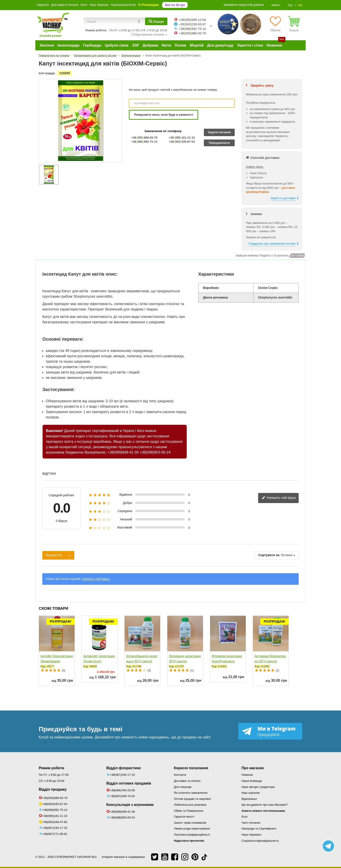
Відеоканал (249, 799)
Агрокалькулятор (123, 5)
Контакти (180, 775)
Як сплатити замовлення (191, 793)
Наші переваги (251, 835)
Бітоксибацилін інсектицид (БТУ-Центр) (142, 659)
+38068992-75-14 (192, 29)
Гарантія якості (184, 817)
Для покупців (183, 787)
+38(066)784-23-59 (122, 790)
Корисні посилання (191, 768)
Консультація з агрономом (130, 805)
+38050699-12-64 (192, 20)
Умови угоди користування (192, 829)
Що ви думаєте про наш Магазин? (265, 805)
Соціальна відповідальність (260, 841)
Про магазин (253, 768)
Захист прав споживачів (190, 823)
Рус (290, 5)
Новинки (247, 775)
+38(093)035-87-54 (55, 804)
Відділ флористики (124, 768)
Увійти (275, 5)
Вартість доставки (283, 198)
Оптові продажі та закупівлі (192, 799)
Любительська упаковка (190, 805)
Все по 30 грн (175, 5)
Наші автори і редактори (258, 787)
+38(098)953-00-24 (155, 452)
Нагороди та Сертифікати (259, 829)
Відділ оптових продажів (129, 783)
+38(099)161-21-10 (55, 816)
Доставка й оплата (65, 5)
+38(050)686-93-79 (55, 798)
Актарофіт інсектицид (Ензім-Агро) (99, 659)
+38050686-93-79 (192, 33)
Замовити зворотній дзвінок (244, 5)
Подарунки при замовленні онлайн (272, 244)
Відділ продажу (53, 789)
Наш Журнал (99, 5)
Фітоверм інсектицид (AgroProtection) (227, 659)
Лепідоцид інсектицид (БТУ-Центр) (185, 659)
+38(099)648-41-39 (123, 452)
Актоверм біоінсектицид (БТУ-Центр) (270, 659)
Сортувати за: (269, 555)
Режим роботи (51, 768)
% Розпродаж (148, 5)
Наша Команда (252, 781)
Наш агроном (250, 793)
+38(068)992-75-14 (55, 810)
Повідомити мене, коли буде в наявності (164, 115)
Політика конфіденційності (192, 835)
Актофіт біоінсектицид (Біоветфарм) (57, 659)
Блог (84, 5)
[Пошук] (156, 21)
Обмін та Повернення (189, 811)
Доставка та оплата (187, 781)
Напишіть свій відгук (279, 498)
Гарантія (43, 5)
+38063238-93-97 (192, 24)
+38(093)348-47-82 (55, 822)
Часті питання (251, 823)
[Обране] (275, 24)
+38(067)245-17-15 (55, 828)
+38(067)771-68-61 (55, 834)
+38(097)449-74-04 (122, 796)
